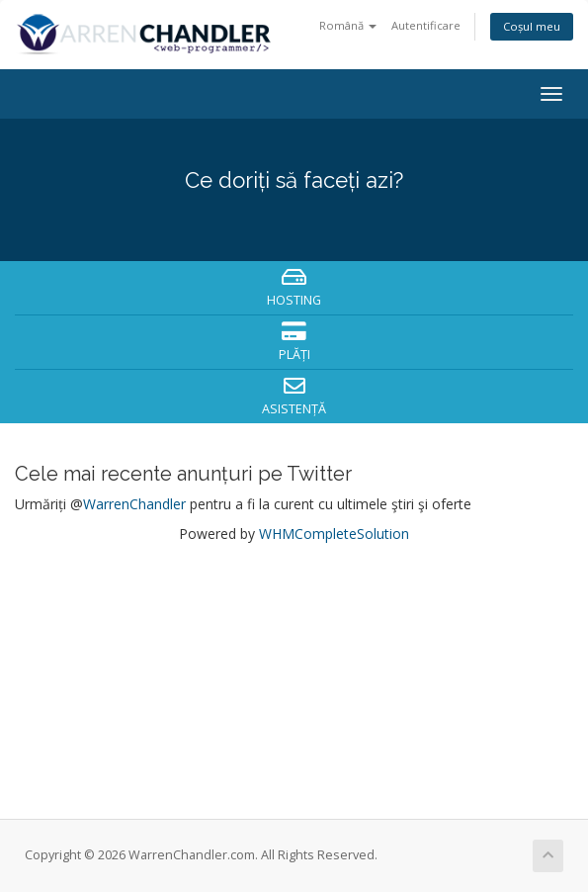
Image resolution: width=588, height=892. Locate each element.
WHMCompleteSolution (334, 534)
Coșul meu (532, 26)
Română (348, 25)
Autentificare (426, 25)
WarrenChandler (134, 504)
